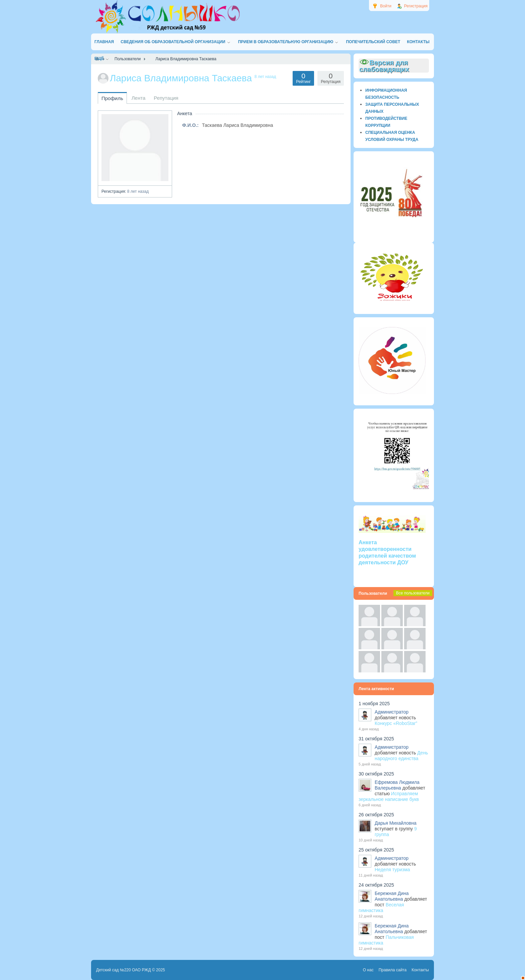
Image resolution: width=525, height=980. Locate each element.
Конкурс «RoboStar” (396, 723)
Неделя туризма (392, 870)
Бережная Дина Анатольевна (392, 896)
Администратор (392, 712)
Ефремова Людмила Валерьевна (397, 785)
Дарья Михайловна (396, 823)
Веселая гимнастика (381, 908)
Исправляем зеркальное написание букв (389, 796)
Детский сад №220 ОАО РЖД (124, 970)
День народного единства (401, 756)
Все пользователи (413, 593)
